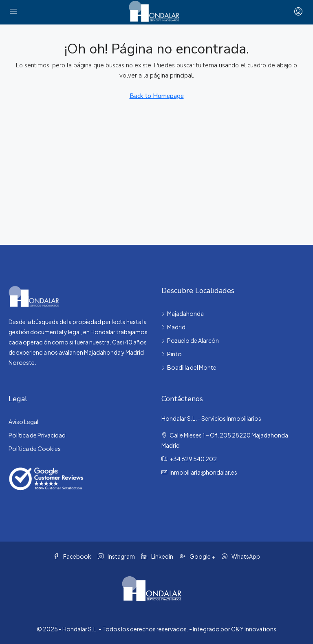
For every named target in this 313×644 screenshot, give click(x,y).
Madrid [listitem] (173, 327)
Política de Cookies (35, 449)
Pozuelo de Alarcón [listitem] (190, 340)
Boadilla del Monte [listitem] (189, 367)
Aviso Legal (23, 422)
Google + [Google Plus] (197, 556)
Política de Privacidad (37, 435)
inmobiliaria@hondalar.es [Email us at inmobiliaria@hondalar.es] (203, 472)
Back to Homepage (157, 96)
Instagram (116, 556)
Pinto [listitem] (172, 354)
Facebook (72, 556)
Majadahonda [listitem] (183, 313)
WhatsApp (241, 556)
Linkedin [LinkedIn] (157, 556)
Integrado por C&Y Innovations (235, 629)
